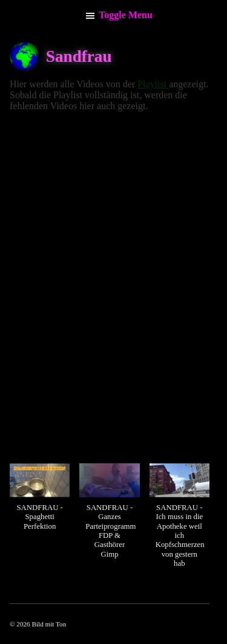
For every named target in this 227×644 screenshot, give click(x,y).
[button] (40, 503)
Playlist (153, 84)
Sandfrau (79, 56)
